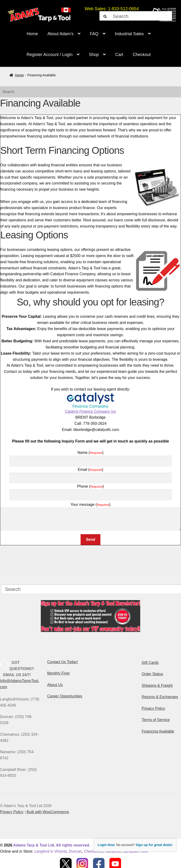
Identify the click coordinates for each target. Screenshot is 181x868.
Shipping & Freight (157, 685)
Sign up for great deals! (154, 845)
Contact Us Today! (62, 662)
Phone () (90, 486)
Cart (119, 55)
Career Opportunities (65, 696)
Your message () (90, 505)
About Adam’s (60, 34)
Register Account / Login (50, 55)
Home (32, 34)
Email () (90, 470)
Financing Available (158, 731)
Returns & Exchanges (160, 697)
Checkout (142, 55)
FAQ (94, 34)
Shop (94, 55)
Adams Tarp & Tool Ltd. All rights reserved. (52, 845)
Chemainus (93, 851)
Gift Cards (150, 663)
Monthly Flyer (58, 673)
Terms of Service (156, 720)
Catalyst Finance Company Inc (90, 403)
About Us (55, 685)
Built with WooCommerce (48, 812)
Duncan (75, 851)
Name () (91, 453)
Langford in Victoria (51, 851)
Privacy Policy (153, 708)
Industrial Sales (129, 34)
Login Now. (106, 845)
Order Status (152, 674)
